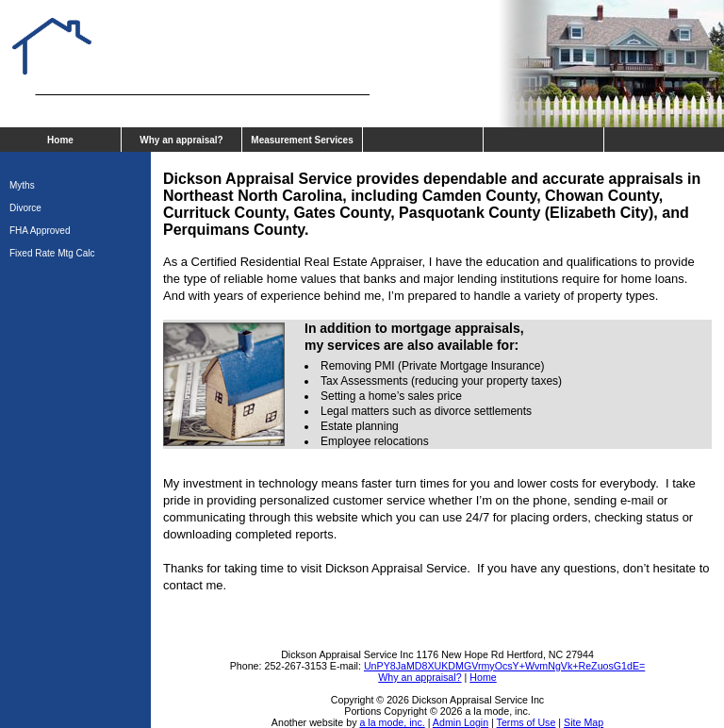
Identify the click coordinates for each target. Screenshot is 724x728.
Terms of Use (527, 722)
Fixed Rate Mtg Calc (52, 253)
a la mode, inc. (392, 722)
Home (60, 140)
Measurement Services (302, 140)
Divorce (25, 208)
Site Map (584, 722)
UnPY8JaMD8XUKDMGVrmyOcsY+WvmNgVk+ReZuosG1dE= (504, 666)
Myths (22, 185)
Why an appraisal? (181, 140)
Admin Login (461, 722)
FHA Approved (40, 231)
